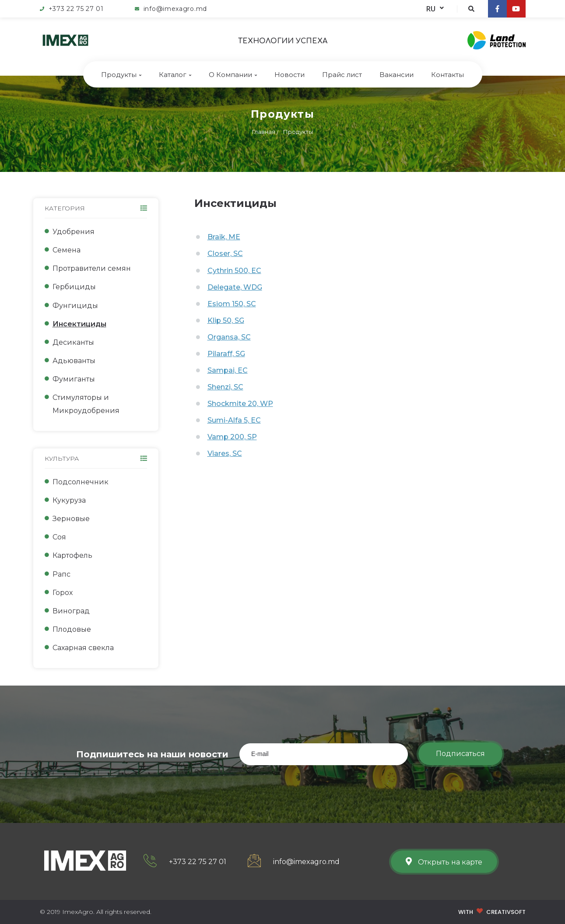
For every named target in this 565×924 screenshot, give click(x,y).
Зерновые (71, 519)
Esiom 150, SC (232, 304)
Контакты (447, 75)
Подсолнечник (81, 482)
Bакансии (397, 75)
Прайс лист (342, 75)
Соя (59, 537)
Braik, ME (224, 237)
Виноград (71, 611)
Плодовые (72, 629)
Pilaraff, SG (226, 354)
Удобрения (74, 232)
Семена (67, 250)
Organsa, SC (229, 337)
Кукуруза (69, 500)
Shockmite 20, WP (240, 404)
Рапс (61, 574)
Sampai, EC (228, 370)
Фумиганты (74, 379)
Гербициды (74, 287)
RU (435, 9)
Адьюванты (74, 361)
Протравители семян (92, 268)
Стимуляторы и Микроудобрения (86, 404)
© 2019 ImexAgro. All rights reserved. (96, 912)
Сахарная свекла (83, 648)
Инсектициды (79, 324)
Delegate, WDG (235, 287)
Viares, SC (225, 453)
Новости (290, 75)
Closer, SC (225, 254)
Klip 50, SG (226, 320)
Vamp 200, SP (232, 437)
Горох (63, 593)
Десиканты (73, 342)
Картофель (72, 555)
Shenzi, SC (225, 387)
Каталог (175, 75)
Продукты (121, 75)
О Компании (233, 75)
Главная (264, 132)
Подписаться (460, 754)
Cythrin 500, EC (234, 271)
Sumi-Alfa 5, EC (234, 420)
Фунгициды (75, 306)
